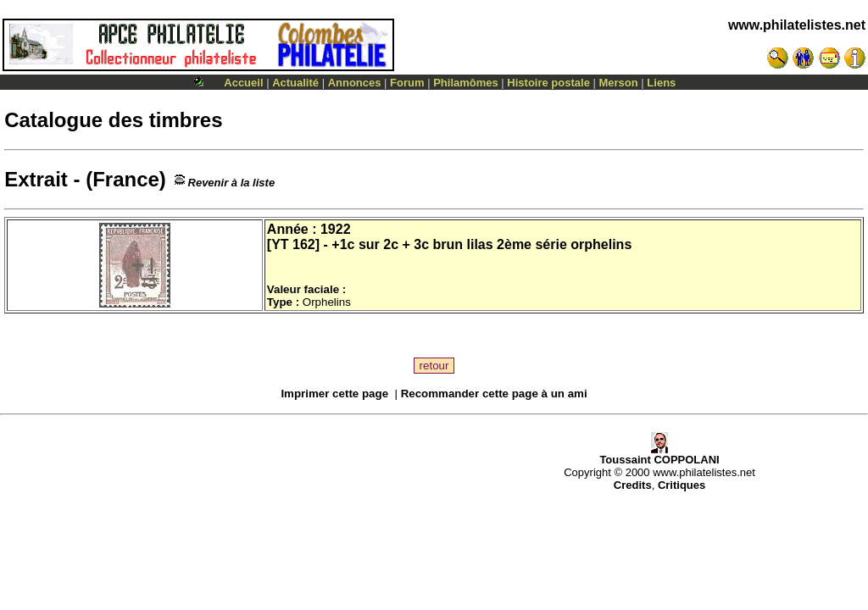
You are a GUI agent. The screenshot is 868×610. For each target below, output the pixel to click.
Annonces (355, 83)
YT (280, 244)
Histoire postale (548, 83)
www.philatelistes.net (797, 25)
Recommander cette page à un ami (494, 394)
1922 (336, 229)
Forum (407, 83)
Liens (661, 83)
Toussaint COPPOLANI (659, 455)
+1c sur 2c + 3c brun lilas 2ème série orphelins (481, 244)
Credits (633, 485)
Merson (619, 83)
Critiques (682, 485)
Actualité (295, 83)
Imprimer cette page (334, 394)
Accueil (243, 83)
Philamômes (466, 83)
